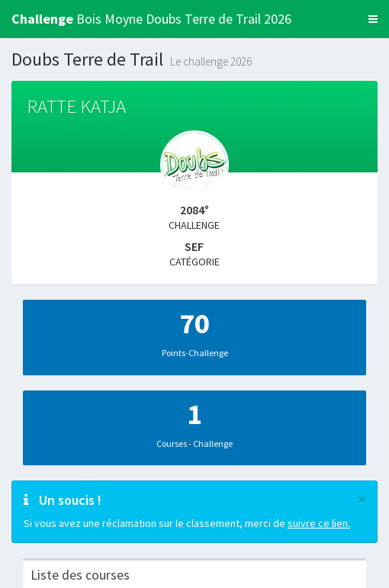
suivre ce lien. (319, 523)
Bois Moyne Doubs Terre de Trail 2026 (151, 19)
